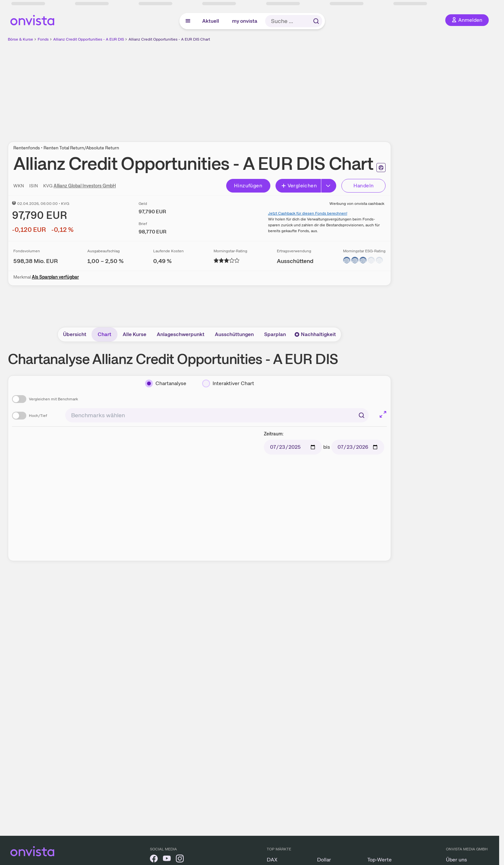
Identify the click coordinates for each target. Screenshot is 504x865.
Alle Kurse (135, 334)
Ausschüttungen (234, 334)
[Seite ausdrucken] (381, 168)
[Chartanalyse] (166, 383)
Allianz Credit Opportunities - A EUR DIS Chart (169, 39)
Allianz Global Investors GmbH (85, 186)
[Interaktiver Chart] (228, 383)
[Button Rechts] (329, 186)
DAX (272, 860)
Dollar (324, 860)
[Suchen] (362, 415)
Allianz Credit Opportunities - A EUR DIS (89, 39)
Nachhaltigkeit (315, 334)
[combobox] (217, 415)
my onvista (245, 21)
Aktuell (211, 21)
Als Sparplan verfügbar (55, 277)
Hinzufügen (248, 186)
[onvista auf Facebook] (154, 860)
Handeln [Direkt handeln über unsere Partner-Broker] (364, 186)
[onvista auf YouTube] (167, 860)
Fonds (43, 39)
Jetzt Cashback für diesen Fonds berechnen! (308, 213)
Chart (104, 334)
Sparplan (275, 334)
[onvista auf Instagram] (180, 860)
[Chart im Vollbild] (383, 414)
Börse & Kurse (20, 39)
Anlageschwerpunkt (181, 334)
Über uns (456, 860)
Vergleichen (299, 186)
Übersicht (75, 334)
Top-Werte (380, 860)
